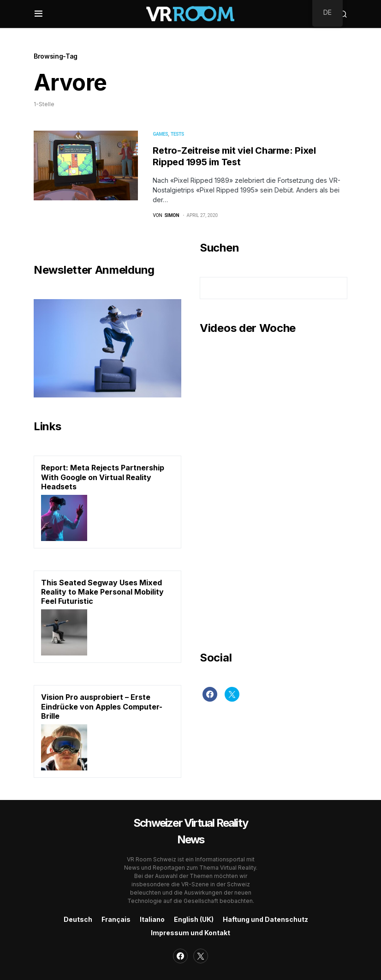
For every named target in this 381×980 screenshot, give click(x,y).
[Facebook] (210, 694)
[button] (39, 14)
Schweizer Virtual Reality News (190, 831)
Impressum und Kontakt (190, 933)
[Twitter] (232, 694)
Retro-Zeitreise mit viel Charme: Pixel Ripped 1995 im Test (234, 156)
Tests (177, 134)
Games (160, 134)
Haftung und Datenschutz (265, 919)
